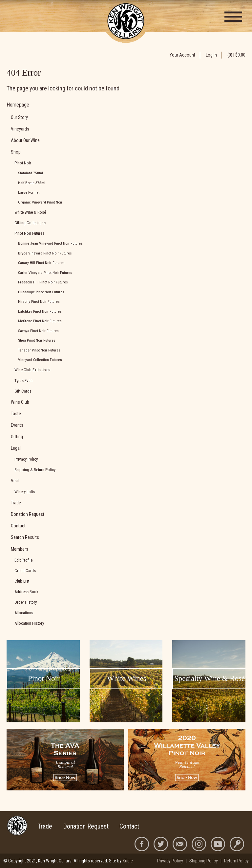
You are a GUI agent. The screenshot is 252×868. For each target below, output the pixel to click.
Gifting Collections (30, 223)
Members (20, 549)
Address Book (26, 592)
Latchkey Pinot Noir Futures (40, 311)
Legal (16, 448)
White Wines (126, 678)
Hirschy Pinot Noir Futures (39, 301)
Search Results (25, 537)
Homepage (18, 105)
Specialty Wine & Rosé (210, 678)
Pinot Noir (23, 163)
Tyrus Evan (23, 381)
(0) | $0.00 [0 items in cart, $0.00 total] (236, 55)
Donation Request (28, 514)
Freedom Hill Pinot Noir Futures (43, 282)
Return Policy (236, 861)
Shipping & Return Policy (35, 470)
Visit (15, 481)
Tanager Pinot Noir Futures (39, 350)
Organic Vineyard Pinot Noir (40, 202)
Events (17, 425)
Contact (18, 526)
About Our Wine (25, 140)
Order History (26, 602)
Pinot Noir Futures (29, 233)
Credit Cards (25, 571)
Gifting (17, 437)
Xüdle (128, 861)
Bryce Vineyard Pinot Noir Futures (45, 253)
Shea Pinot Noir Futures (37, 340)
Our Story (19, 117)
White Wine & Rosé (30, 212)
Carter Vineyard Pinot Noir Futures (45, 273)
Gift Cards (23, 391)
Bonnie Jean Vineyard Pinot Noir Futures (50, 243)
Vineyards (20, 129)
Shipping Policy (204, 861)
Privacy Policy (26, 459)
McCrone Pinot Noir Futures (40, 321)
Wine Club (20, 402)
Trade (16, 503)
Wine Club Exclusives (32, 370)
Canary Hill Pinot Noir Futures (41, 263)
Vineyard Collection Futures (40, 360)
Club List (22, 581)
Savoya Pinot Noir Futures (38, 331)
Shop (16, 152)
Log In (211, 55)
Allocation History (29, 623)
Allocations (24, 613)
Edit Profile (23, 560)
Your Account (182, 55)
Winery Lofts (25, 492)
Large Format (29, 192)
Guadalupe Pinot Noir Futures (41, 292)
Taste (16, 414)
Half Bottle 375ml (32, 183)
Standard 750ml (31, 173)
